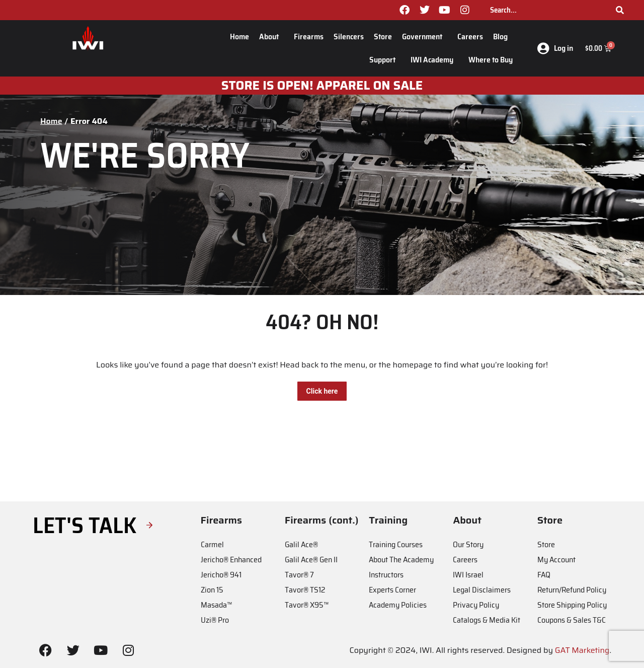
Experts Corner (392, 590)
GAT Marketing (582, 650)
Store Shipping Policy (572, 605)
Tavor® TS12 (305, 590)
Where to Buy (491, 60)
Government (425, 36)
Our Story (468, 544)
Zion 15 (212, 590)
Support (385, 60)
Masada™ (216, 605)
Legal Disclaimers (482, 590)
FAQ (544, 575)
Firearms (309, 36)
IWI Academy (434, 60)
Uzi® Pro (215, 620)
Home (239, 36)
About (271, 36)
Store (383, 36)
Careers (470, 36)
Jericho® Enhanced (231, 560)
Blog (503, 36)
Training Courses (396, 544)
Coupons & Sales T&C (572, 620)
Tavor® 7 (299, 575)
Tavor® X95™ (307, 605)
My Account (556, 560)
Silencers (349, 36)
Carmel (212, 544)
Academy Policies (398, 605)
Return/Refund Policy (572, 590)
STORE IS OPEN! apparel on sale (322, 86)
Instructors (386, 575)
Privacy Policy (476, 605)
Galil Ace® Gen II (311, 560)
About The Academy (401, 560)
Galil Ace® (301, 544)
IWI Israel (468, 575)
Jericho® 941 (221, 575)
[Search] (620, 10)
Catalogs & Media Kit (487, 620)
